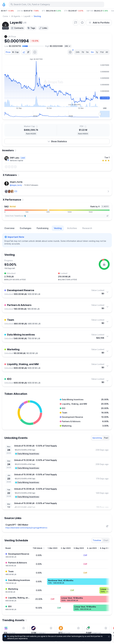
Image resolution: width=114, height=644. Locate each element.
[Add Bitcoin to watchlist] (78, 628)
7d (83, 52)
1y (97, 52)
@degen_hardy (16, 185)
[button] (57, 11)
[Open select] (68, 46)
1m (87, 52)
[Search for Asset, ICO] (56, 4)
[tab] (8, 52)
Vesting (37, 16)
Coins (5, 16)
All (107, 52)
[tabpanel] (57, 87)
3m (92, 52)
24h (78, 52)
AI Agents (16, 16)
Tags (31, 28)
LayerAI (27, 16)
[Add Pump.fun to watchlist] (106, 628)
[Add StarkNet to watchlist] (51, 628)
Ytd (102, 52)
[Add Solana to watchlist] (24, 628)
